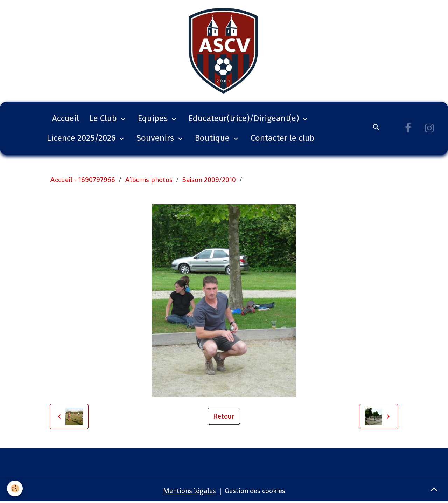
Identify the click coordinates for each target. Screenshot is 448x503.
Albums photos (149, 180)
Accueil (66, 118)
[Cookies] (15, 488)
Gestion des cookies (255, 491)
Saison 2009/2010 (209, 180)
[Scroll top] (434, 489)
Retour (224, 416)
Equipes (154, 118)
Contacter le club (283, 138)
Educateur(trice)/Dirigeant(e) (245, 118)
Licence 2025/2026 (82, 138)
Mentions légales (190, 491)
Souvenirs (156, 138)
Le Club (104, 118)
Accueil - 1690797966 (83, 180)
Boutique (213, 138)
